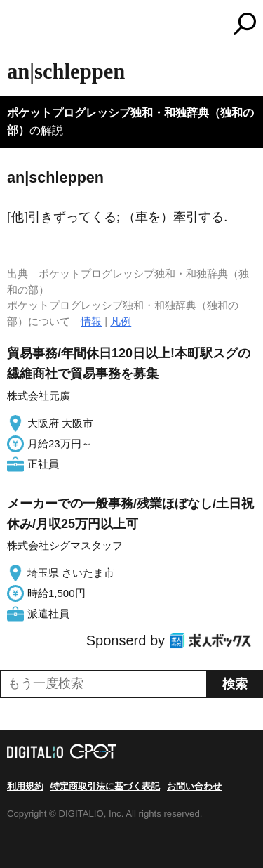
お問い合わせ (194, 786)
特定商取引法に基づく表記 (105, 786)
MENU (18, 26)
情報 (91, 321)
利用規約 (25, 786)
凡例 (121, 321)
